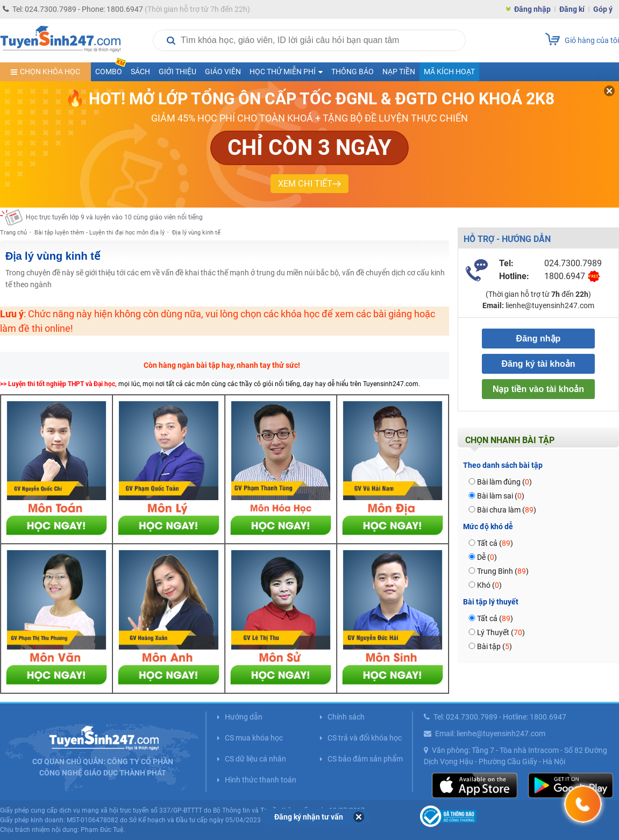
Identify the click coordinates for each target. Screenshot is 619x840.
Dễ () (487, 557)
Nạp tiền (399, 72)
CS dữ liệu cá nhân (255, 759)
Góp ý (603, 9)
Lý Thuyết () (501, 632)
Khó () (489, 585)
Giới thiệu (177, 72)
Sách (140, 72)
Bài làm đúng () (504, 482)
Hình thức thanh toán (261, 780)
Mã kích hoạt (449, 72)
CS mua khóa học (254, 738)
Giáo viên (223, 72)
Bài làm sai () (501, 496)
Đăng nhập (532, 9)
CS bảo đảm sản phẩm (365, 759)
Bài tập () (495, 646)
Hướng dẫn (244, 717)
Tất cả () (495, 543)
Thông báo (353, 72)
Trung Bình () (503, 571)
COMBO (111, 69)
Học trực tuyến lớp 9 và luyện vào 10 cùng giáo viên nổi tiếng (114, 217)
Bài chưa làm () (507, 510)
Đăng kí (572, 9)
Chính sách (346, 717)
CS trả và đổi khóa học (365, 738)
